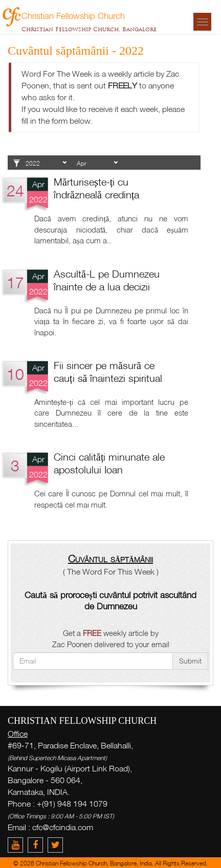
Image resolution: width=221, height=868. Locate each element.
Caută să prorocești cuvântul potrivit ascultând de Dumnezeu (110, 601)
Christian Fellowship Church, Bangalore (89, 29)
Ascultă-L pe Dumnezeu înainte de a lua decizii (107, 280)
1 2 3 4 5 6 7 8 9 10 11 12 (97, 164)
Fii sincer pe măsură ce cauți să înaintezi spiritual (108, 371)
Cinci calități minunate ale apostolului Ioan (109, 463)
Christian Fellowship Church (73, 15)
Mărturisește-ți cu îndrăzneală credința (96, 188)
